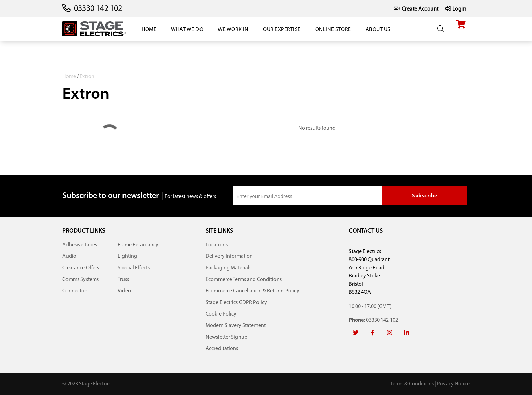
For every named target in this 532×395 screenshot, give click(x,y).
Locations (217, 245)
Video (124, 291)
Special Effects (134, 268)
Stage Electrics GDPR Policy (236, 303)
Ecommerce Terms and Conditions (244, 280)
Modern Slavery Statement (236, 326)
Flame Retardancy (138, 245)
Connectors (75, 291)
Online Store (333, 30)
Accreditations (222, 349)
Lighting (127, 256)
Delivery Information (229, 256)
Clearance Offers (81, 268)
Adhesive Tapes (80, 245)
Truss (123, 280)
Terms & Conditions (412, 384)
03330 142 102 (98, 9)
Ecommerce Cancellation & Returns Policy (252, 291)
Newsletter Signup (226, 337)
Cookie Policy (221, 314)
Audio (69, 256)
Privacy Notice (453, 384)
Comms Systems (81, 280)
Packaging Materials (229, 268)
